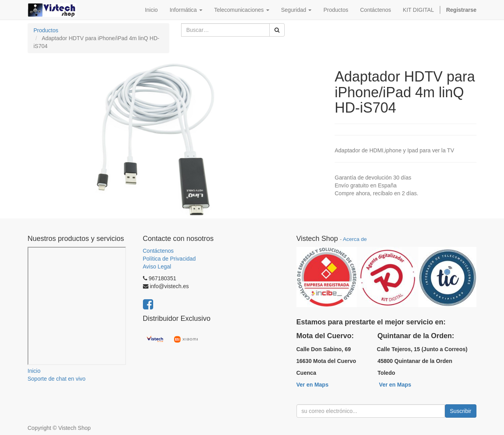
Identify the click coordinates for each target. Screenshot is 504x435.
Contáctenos (158, 251)
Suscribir (461, 411)
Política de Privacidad (170, 259)
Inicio (34, 371)
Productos (46, 30)
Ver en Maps (313, 385)
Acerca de (355, 239)
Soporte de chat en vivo (57, 379)
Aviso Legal (157, 267)
